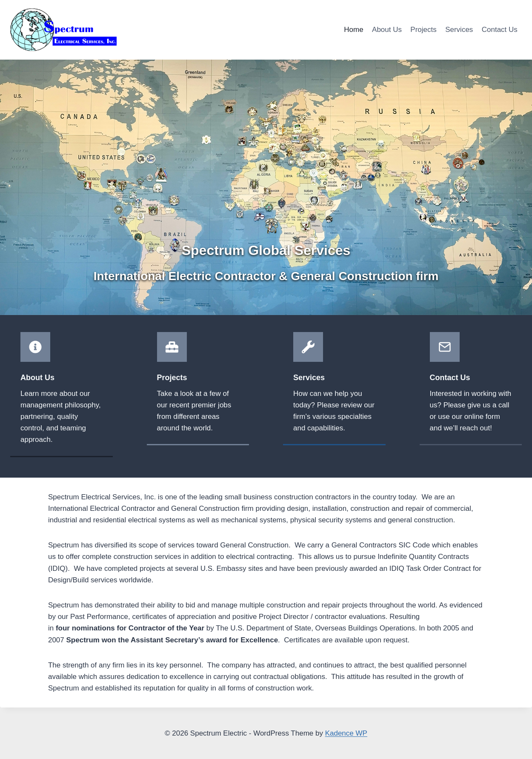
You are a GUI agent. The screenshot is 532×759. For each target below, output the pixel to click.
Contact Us (500, 30)
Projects (423, 30)
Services (459, 30)
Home (353, 30)
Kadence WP (346, 733)
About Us (387, 30)
